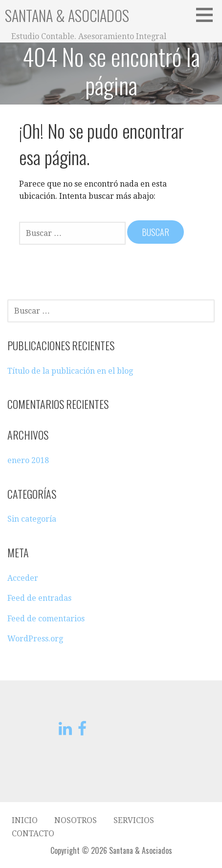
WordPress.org (35, 639)
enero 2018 (28, 460)
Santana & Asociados (67, 15)
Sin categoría (32, 519)
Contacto (33, 834)
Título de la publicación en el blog (70, 371)
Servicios (134, 820)
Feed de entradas (39, 598)
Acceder (23, 578)
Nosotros (76, 820)
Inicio (25, 820)
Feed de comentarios (46, 619)
